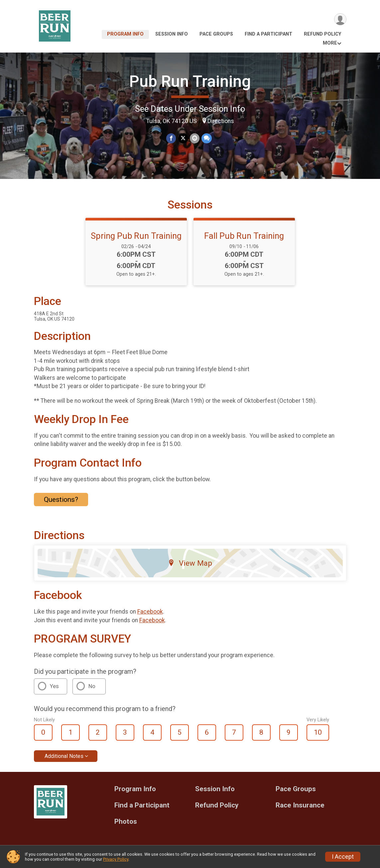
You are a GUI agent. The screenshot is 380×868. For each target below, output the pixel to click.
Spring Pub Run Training (136, 236)
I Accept (343, 857)
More (330, 43)
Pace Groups (216, 34)
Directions (221, 121)
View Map (190, 563)
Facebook (150, 612)
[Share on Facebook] (171, 139)
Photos (126, 822)
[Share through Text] (207, 139)
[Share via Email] (195, 139)
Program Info (125, 34)
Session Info (172, 34)
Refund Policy (322, 34)
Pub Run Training (190, 81)
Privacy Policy (116, 859)
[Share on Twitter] (183, 139)
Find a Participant (268, 34)
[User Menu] (340, 19)
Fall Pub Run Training (244, 236)
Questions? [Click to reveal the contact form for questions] (61, 500)
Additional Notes (64, 756)
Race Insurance (300, 805)
